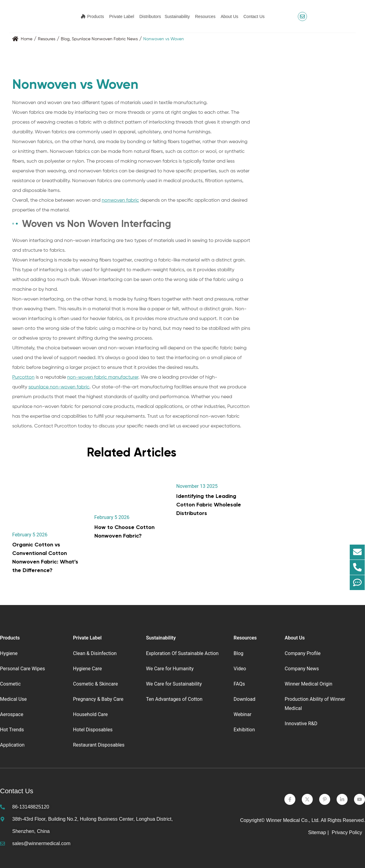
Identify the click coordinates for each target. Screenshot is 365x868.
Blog (65, 39)
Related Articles (131, 452)
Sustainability (177, 16)
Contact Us (254, 16)
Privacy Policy (348, 832)
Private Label (122, 16)
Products (95, 16)
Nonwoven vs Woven (164, 39)
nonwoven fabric (120, 200)
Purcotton (23, 377)
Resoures (47, 39)
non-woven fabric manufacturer (103, 377)
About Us (229, 16)
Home (27, 39)
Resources (205, 16)
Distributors (150, 16)
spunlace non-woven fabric (59, 387)
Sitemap (317, 832)
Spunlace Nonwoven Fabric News (105, 39)
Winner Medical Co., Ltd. (293, 820)
